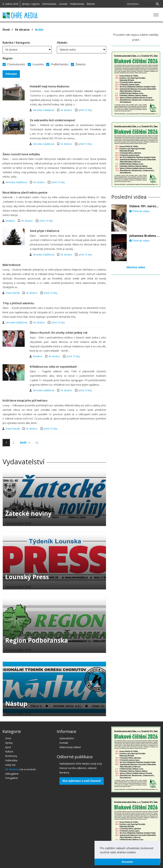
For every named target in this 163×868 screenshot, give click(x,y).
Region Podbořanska (37, 640)
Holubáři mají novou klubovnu (50, 86)
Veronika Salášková (44, 110)
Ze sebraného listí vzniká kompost (53, 120)
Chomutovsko (49, 4)
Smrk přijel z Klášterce (45, 231)
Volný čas (10, 765)
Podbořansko (77, 4)
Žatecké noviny (28, 513)
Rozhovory (11, 756)
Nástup (16, 704)
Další (25, 443)
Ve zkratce (22, 30)
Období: (62, 43)
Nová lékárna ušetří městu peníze (25, 193)
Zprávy (9, 743)
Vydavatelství (67, 738)
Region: (8, 58)
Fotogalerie (11, 778)
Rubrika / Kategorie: (16, 43)
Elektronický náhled (70, 747)
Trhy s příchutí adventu (18, 303)
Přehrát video (139, 211)
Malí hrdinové (12, 265)
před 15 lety (85, 110)
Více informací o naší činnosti (82, 781)
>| (37, 443)
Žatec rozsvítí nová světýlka (21, 154)
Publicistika (11, 760)
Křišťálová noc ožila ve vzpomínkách (53, 367)
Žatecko (91, 4)
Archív (39, 30)
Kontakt (64, 743)
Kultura (9, 751)
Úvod (6, 30)
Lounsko (63, 4)
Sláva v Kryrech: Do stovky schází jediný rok (59, 333)
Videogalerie (12, 774)
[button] (137, 853)
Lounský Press (27, 577)
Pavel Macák (13, 293)
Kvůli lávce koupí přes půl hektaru (25, 400)
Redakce (11, 221)
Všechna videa (136, 267)
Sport (8, 747)
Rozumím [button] (127, 862)
